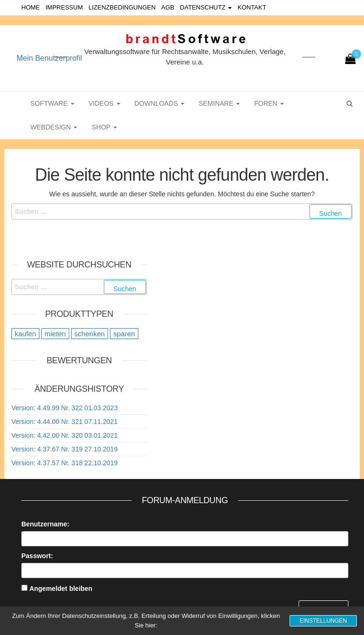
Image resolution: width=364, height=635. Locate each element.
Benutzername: (45, 524)
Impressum (64, 7)
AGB (168, 7)
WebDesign (54, 127)
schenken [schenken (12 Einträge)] (90, 334)
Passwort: (37, 556)
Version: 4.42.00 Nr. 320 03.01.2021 (64, 435)
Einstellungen (323, 621)
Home (31, 7)
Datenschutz (206, 7)
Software (52, 103)
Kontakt (252, 7)
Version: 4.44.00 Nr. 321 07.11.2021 (64, 422)
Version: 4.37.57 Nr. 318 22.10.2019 (64, 463)
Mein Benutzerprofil (49, 58)
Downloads (160, 103)
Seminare (219, 103)
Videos (105, 103)
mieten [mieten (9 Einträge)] (55, 334)
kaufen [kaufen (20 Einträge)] (25, 334)
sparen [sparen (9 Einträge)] (124, 334)
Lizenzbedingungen (122, 7)
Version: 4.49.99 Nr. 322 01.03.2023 (64, 408)
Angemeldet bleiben (61, 589)
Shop (104, 127)
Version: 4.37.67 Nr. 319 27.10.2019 (64, 449)
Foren (269, 103)
